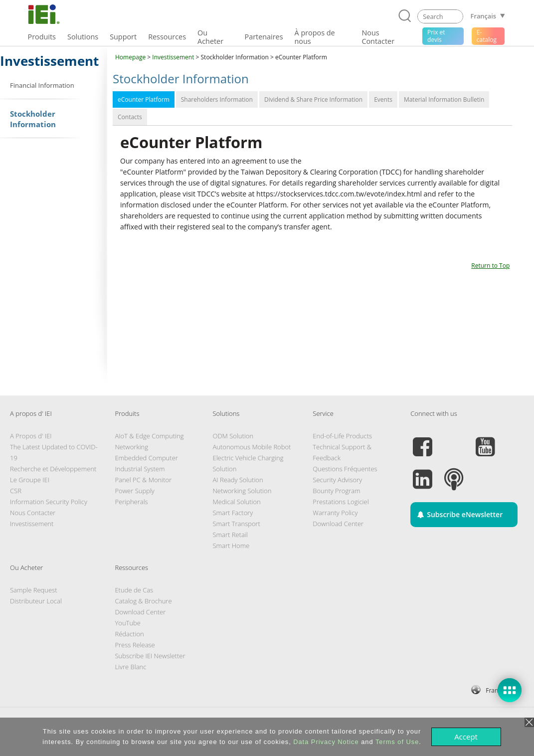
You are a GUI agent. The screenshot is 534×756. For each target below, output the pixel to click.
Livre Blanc (130, 667)
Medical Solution (236, 502)
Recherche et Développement (53, 469)
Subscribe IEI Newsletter (150, 656)
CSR (16, 491)
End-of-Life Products (342, 436)
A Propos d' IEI (31, 436)
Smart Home (231, 546)
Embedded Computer (146, 458)
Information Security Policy (49, 502)
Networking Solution (242, 491)
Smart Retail (230, 535)
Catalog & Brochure (143, 601)
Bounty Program (336, 491)
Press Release (135, 645)
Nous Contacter (33, 513)
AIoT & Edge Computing (149, 436)
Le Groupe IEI (30, 480)
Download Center (338, 524)
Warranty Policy (335, 513)
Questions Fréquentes (345, 469)
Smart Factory (233, 513)
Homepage (130, 57)
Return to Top (490, 266)
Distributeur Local (36, 601)
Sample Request (33, 590)
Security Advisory (337, 480)
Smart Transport (236, 524)
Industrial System (140, 469)
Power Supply (134, 491)
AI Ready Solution (238, 480)
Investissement (173, 57)
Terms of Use (397, 742)
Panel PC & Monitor (143, 480)
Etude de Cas (134, 590)
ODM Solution (233, 436)
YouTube (128, 623)
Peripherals (131, 502)
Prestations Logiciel (341, 502)
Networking (131, 447)
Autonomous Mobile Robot (252, 447)
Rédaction (129, 634)
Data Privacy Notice (326, 742)
